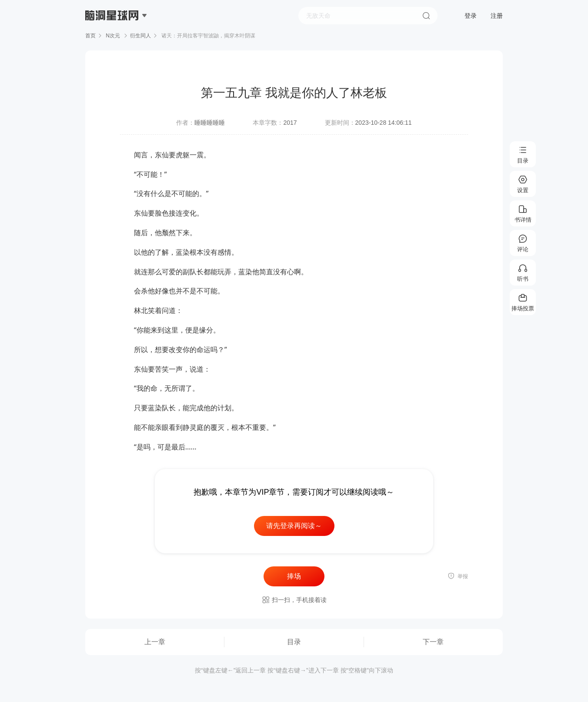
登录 (471, 16)
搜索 (426, 16)
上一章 (155, 642)
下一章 (433, 642)
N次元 (113, 36)
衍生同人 (140, 36)
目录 (294, 642)
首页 (90, 36)
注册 (497, 16)
